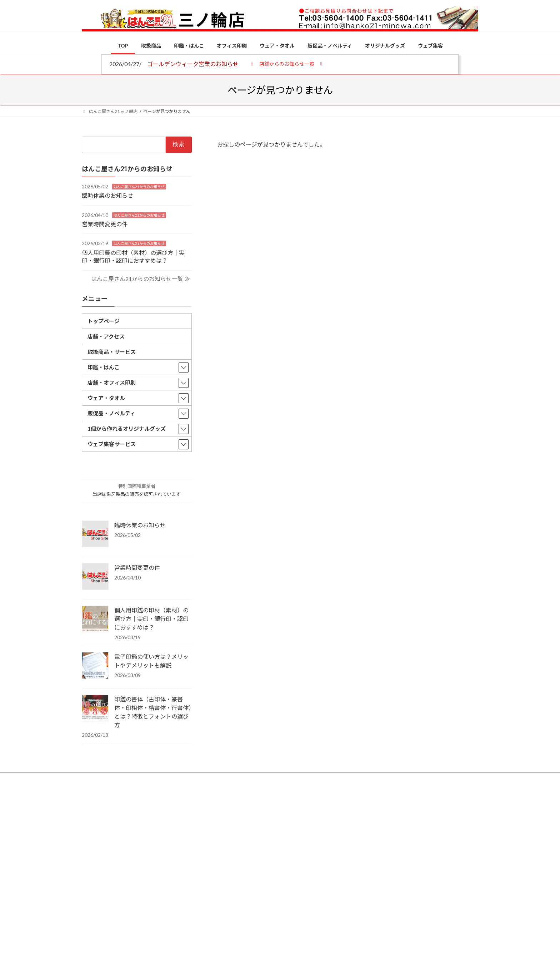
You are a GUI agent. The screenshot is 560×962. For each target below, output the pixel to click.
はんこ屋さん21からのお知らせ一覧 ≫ (141, 278)
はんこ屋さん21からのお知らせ (139, 186)
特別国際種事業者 (137, 486)
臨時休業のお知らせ (107, 195)
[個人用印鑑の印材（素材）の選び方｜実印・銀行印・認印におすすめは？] (95, 620)
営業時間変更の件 (105, 224)
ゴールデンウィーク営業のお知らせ (193, 64)
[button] (287, 63)
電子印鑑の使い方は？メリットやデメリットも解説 (151, 661)
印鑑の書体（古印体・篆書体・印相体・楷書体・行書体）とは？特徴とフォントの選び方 (153, 712)
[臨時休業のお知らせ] (95, 534)
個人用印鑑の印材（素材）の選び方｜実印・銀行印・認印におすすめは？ (151, 619)
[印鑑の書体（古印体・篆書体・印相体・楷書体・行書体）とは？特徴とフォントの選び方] (95, 709)
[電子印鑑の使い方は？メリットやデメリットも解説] (95, 666)
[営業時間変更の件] (95, 577)
